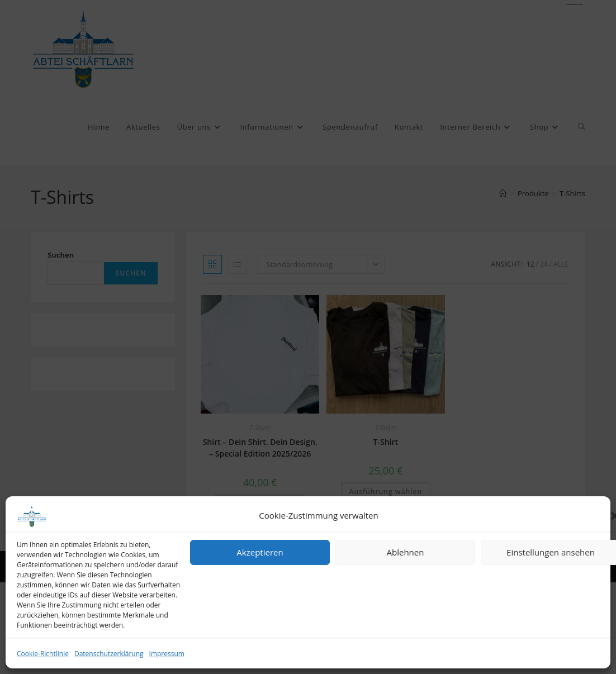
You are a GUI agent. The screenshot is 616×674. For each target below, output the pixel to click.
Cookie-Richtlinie (43, 654)
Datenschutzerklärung (109, 654)
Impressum (167, 654)
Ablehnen (406, 552)
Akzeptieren (260, 552)
